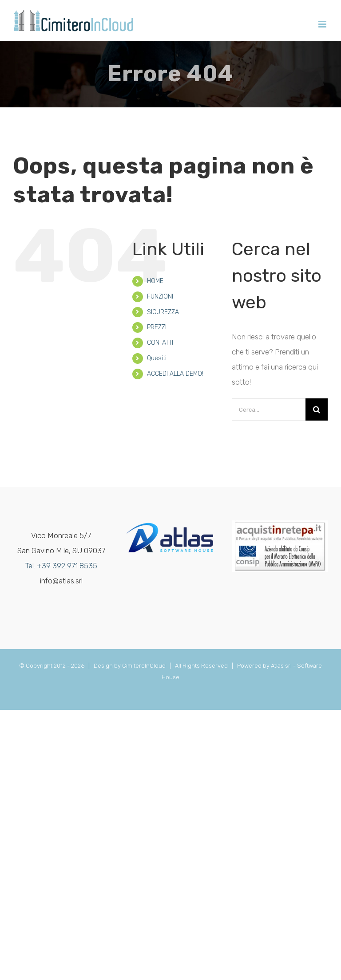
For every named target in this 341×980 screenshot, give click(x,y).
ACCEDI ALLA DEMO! (175, 374)
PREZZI (157, 327)
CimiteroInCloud (144, 666)
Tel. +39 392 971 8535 (61, 566)
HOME (155, 281)
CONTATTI (160, 343)
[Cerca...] (269, 409)
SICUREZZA (163, 312)
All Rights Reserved (203, 666)
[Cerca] (317, 409)
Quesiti (157, 358)
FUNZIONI (160, 297)
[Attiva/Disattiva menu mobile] (323, 24)
